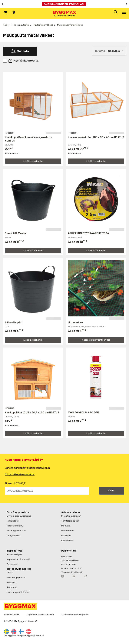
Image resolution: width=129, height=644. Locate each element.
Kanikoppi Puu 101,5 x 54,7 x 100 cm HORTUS (32, 413)
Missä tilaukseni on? (71, 516)
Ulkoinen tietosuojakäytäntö (75, 615)
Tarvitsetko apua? (70, 521)
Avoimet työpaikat (16, 577)
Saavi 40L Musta (15, 233)
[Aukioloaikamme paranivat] (64, 4)
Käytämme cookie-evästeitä (40, 615)
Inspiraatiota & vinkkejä (18, 559)
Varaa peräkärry (15, 526)
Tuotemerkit (12, 564)
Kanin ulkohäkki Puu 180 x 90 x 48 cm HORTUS (96, 137)
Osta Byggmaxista (18, 512)
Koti (5, 25)
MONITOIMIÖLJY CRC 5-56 (84, 413)
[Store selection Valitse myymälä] (14, 12)
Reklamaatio (68, 531)
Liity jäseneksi (14, 536)
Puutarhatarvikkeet (43, 25)
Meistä (10, 572)
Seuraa (112, 491)
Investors (11, 582)
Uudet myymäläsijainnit (18, 592)
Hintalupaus (13, 521)
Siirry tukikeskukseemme (20, 474)
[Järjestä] (109, 51)
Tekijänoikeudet (11, 615)
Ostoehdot (66, 536)
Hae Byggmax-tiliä (16, 531)
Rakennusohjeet (14, 554)
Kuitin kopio (67, 540)
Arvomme (11, 587)
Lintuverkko (75, 323)
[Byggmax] (64, 13)
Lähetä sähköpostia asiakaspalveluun (27, 468)
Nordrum (40, 636)
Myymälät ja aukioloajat (19, 516)
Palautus (66, 526)
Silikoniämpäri (13, 323)
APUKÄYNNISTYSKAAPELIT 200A (88, 233)
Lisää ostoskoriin (33, 161)
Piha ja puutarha (20, 25)
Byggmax (29, 636)
